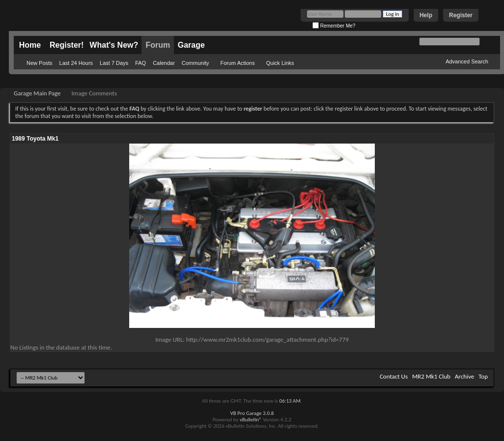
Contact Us (394, 376)
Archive (464, 376)
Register (461, 15)
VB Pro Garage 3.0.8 (252, 413)
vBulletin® (251, 420)
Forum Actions (237, 63)
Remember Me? (334, 26)
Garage (191, 45)
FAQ (140, 63)
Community (196, 63)
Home (30, 45)
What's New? (114, 45)
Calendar (164, 63)
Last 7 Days (114, 63)
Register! (67, 45)
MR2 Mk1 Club (431, 376)
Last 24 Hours (76, 63)
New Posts (40, 63)
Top (483, 376)
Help (426, 15)
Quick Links (280, 63)
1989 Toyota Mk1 (35, 139)
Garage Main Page (37, 93)
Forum (158, 45)
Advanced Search (467, 61)
